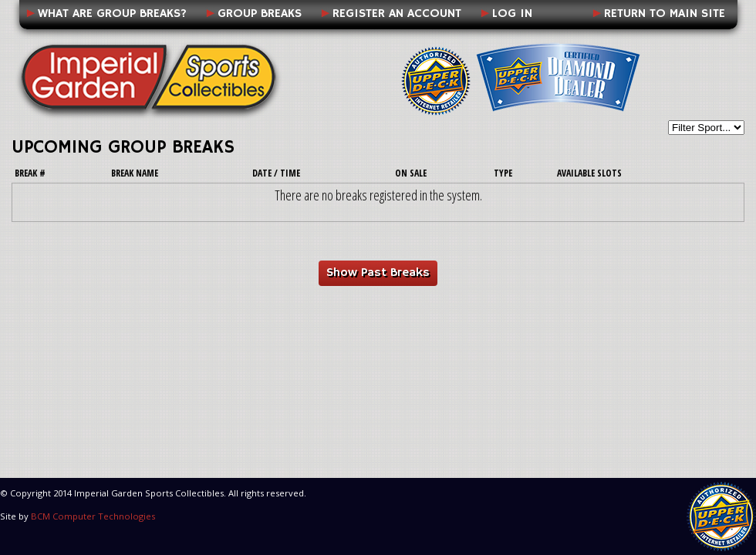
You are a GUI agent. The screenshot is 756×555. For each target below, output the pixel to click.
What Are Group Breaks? (112, 14)
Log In (512, 14)
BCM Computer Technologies (93, 516)
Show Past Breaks (378, 273)
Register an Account (397, 14)
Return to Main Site (665, 14)
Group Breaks (260, 14)
